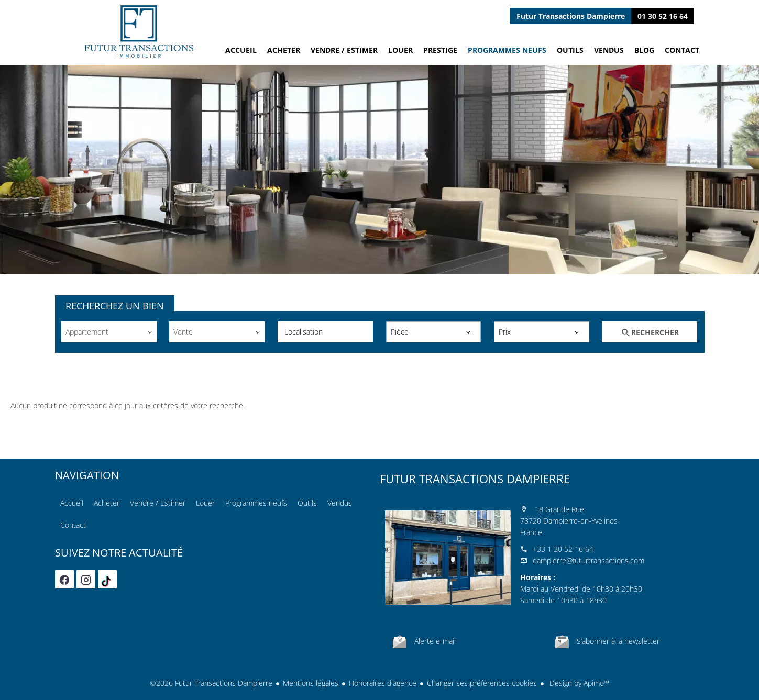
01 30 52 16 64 (663, 16)
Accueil (139, 31)
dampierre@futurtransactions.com (588, 560)
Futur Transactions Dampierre (475, 479)
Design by (578, 683)
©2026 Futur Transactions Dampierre (211, 683)
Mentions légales (311, 683)
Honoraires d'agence (383, 683)
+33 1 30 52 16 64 (563, 549)
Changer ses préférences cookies (482, 683)
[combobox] (109, 332)
